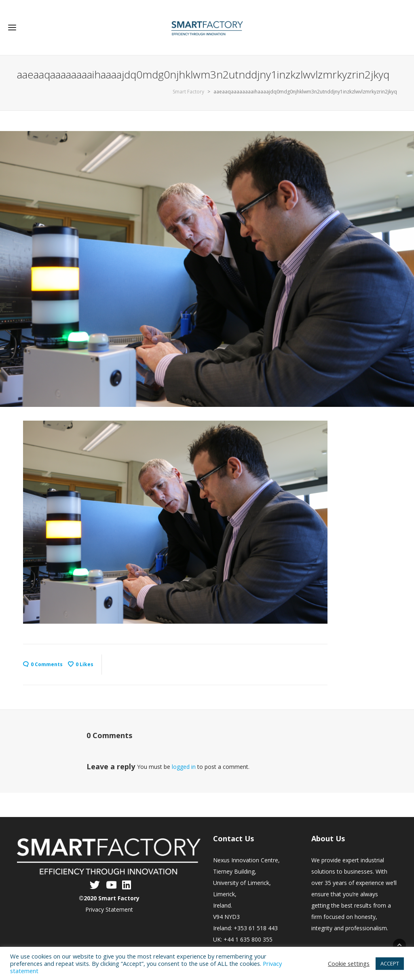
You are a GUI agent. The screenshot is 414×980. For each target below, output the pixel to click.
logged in (184, 767)
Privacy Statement (109, 909)
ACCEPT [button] (390, 963)
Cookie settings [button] (349, 963)
